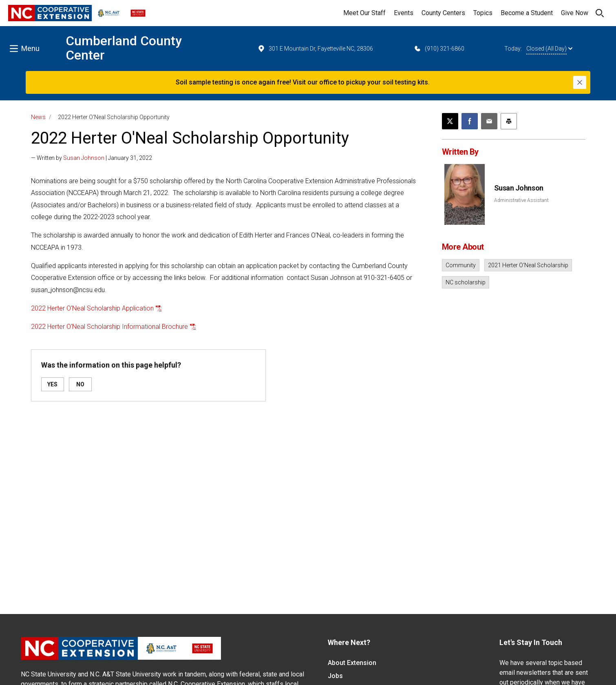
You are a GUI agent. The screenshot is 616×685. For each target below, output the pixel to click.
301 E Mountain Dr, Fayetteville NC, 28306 (315, 49)
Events (404, 13)
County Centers (443, 13)
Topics (483, 13)
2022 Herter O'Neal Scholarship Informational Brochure (109, 327)
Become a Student (527, 13)
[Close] (580, 82)
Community (461, 265)
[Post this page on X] (450, 121)
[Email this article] (489, 121)
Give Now (575, 13)
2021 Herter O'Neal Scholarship (528, 265)
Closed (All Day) (549, 49)
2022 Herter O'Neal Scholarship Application (92, 308)
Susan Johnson (84, 158)
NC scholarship (466, 282)
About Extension (352, 663)
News (38, 117)
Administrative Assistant (521, 200)
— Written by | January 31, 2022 (92, 158)
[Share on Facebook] (470, 121)
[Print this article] (509, 121)
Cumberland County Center (124, 48)
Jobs (335, 676)
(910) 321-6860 (439, 49)
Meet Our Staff (364, 13)
